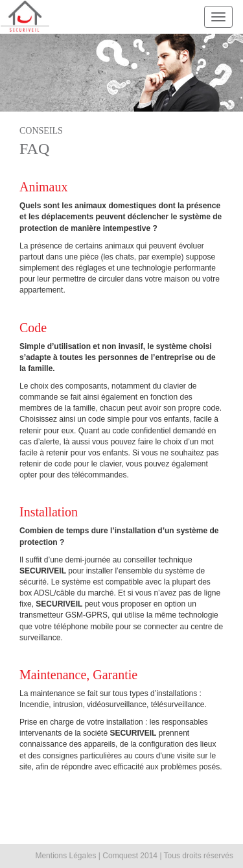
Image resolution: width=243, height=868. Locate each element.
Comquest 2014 (130, 856)
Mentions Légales (65, 856)
